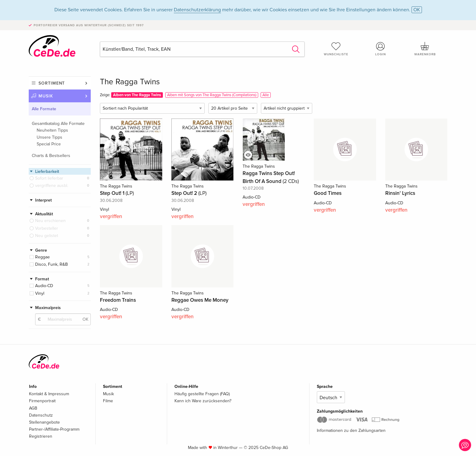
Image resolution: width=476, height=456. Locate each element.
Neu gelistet (47, 236)
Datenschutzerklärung (197, 10)
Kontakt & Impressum (49, 394)
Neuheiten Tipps (52, 130)
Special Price (49, 144)
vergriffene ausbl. (52, 186)
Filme (108, 401)
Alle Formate (44, 109)
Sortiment (52, 83)
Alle (266, 95)
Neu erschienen (50, 221)
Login (381, 49)
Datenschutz (41, 415)
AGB (33, 408)
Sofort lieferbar (49, 178)
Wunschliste (336, 49)
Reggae (42, 257)
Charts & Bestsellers (51, 156)
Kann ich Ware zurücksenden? (203, 401)
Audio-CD (44, 286)
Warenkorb (425, 49)
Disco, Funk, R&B (51, 264)
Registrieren (41, 436)
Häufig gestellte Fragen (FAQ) (202, 394)
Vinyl (40, 293)
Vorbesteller (47, 228)
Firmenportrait (42, 401)
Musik (46, 96)
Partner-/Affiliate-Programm (54, 429)
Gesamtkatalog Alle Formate (58, 124)
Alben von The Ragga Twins (137, 95)
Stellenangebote (44, 422)
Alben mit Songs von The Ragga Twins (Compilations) (212, 95)
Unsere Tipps (49, 137)
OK (417, 10)
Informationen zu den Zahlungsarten (351, 430)
